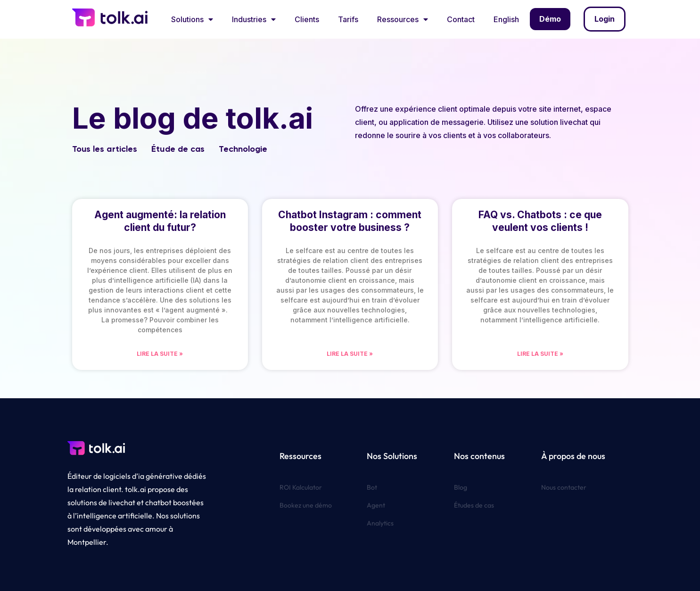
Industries (254, 19)
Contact (461, 19)
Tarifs (348, 19)
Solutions (192, 19)
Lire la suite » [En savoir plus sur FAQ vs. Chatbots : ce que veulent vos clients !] (540, 354)
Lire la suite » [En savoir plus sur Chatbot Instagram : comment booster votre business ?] (350, 354)
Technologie (243, 149)
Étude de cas (178, 149)
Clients (307, 19)
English (506, 19)
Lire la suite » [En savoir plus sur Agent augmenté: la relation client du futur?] (160, 354)
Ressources (403, 19)
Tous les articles (105, 149)
